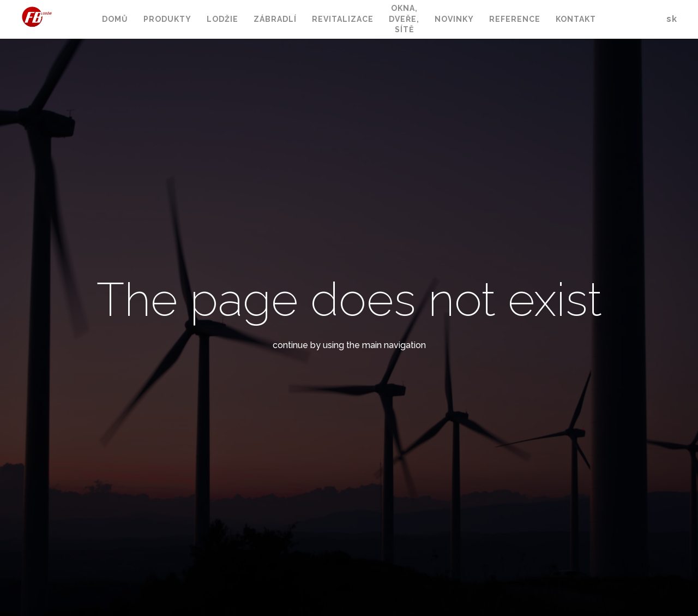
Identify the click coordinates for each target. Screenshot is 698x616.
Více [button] (541, 20)
